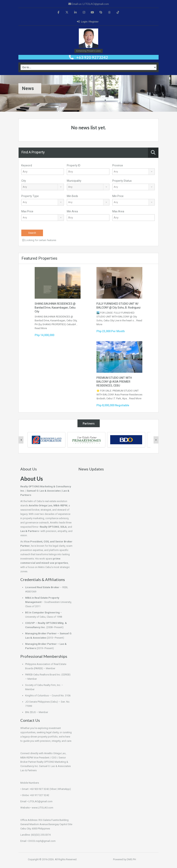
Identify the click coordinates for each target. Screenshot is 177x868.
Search (32, 233)
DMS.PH (131, 859)
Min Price (118, 196)
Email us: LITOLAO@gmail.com (89, 4)
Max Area (118, 211)
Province (118, 165)
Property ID (74, 165)
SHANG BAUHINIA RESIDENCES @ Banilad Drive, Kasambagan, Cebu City (55, 308)
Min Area (72, 211)
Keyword (27, 165)
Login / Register (88, 22)
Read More (41, 328)
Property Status (122, 181)
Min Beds (72, 196)
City (24, 181)
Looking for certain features (39, 240)
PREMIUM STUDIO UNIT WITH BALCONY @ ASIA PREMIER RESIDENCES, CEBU (114, 382)
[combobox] (134, 172)
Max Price (27, 211)
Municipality (74, 181)
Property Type (30, 196)
